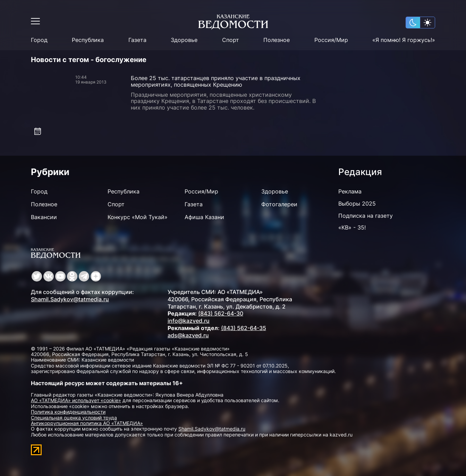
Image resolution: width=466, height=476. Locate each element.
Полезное (277, 40)
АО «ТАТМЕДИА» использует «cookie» (76, 400)
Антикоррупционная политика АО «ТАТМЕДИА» (87, 423)
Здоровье (184, 40)
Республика (88, 40)
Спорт (231, 40)
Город (39, 40)
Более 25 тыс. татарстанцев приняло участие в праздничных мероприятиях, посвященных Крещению (216, 81)
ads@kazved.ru (188, 335)
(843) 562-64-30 (221, 313)
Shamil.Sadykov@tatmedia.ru (70, 299)
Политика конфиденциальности (68, 412)
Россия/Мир (331, 40)
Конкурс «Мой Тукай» (138, 217)
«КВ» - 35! (352, 227)
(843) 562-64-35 (244, 328)
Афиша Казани (204, 217)
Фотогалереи (279, 204)
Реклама (350, 191)
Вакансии (44, 217)
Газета (137, 40)
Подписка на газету (366, 216)
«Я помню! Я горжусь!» (404, 40)
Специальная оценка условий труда (74, 418)
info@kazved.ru (189, 321)
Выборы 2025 (357, 204)
